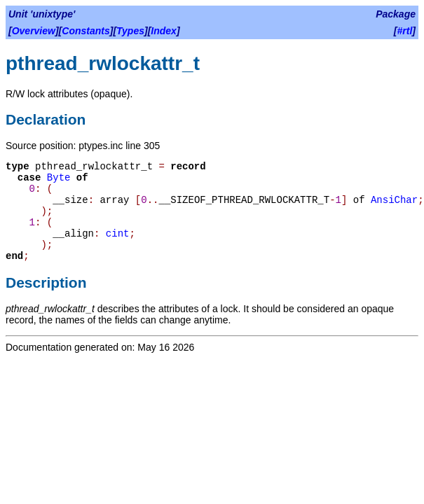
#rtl (405, 31)
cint (118, 234)
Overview (34, 31)
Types (130, 31)
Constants (86, 31)
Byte (59, 178)
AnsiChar (394, 200)
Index (164, 31)
